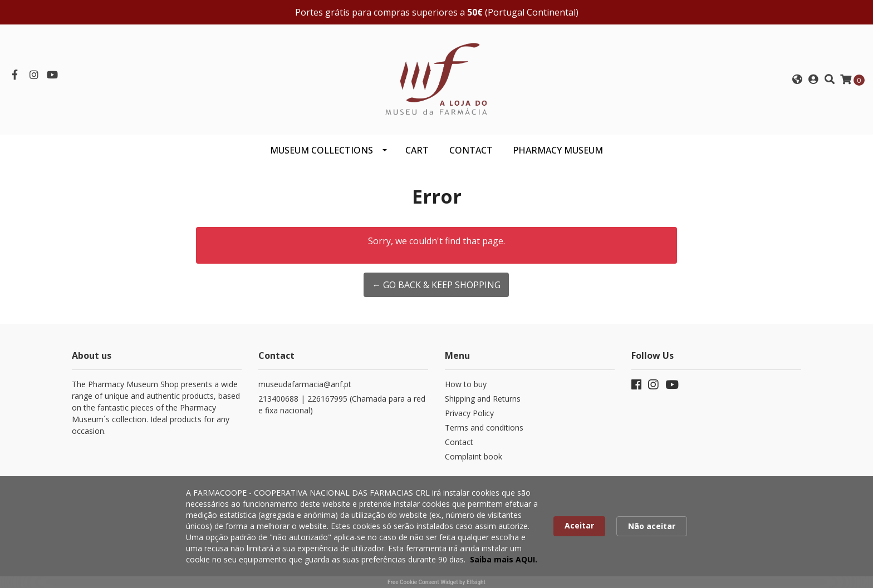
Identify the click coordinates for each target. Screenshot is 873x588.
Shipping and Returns (483, 399)
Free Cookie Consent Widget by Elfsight (436, 582)
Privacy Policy (469, 413)
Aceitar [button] (579, 525)
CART (417, 150)
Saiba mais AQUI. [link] (504, 559)
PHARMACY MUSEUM (558, 150)
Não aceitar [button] (652, 526)
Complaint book (474, 456)
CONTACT (471, 150)
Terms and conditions (484, 428)
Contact (459, 442)
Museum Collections (322, 150)
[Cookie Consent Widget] (436, 532)
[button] (797, 80)
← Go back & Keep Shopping (436, 285)
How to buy (466, 384)
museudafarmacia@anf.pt (305, 384)
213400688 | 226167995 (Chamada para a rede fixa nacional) (342, 404)
